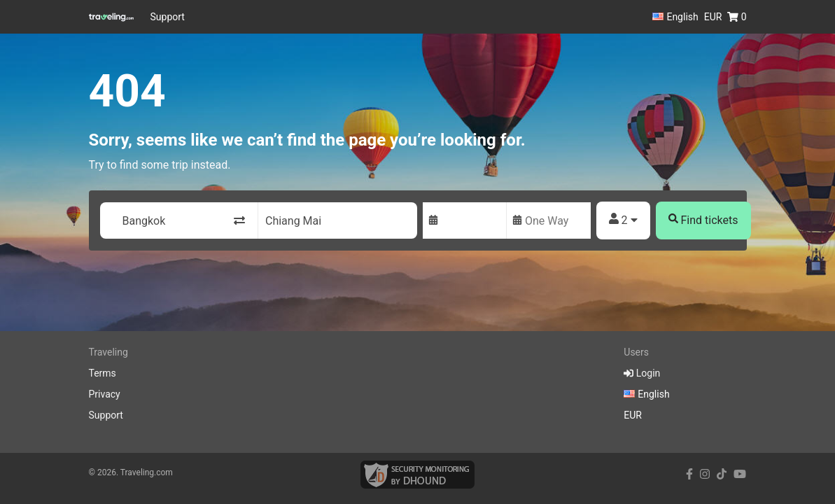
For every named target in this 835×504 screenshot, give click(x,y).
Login (642, 373)
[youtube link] (740, 474)
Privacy (105, 394)
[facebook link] (689, 474)
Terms (103, 373)
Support (168, 17)
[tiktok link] (722, 474)
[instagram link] (705, 474)
